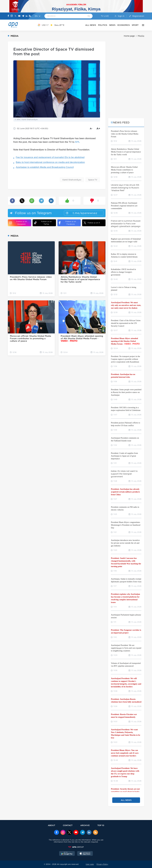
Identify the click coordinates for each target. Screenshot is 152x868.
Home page (129, 36)
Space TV (93, 180)
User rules (90, 864)
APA (77, 142)
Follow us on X (92, 223)
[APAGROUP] (76, 847)
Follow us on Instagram (18, 223)
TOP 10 (101, 825)
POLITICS (103, 25)
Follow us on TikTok (43, 223)
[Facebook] (8, 16)
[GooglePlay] (67, 854)
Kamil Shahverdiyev (72, 180)
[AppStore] (85, 854)
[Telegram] (23, 16)
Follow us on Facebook (67, 223)
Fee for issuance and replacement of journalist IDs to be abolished (50, 157)
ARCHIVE (85, 825)
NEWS (112, 25)
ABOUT (52, 825)
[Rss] (30, 16)
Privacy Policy (102, 864)
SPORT (135, 25)
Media (141, 36)
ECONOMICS (124, 25)
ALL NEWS (91, 25)
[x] (69, 833)
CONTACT (68, 825)
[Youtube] (19, 16)
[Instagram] (12, 16)
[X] (15, 16)
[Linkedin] (27, 16)
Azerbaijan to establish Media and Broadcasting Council (45, 167)
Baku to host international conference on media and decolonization (50, 162)
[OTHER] (142, 25)
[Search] (89, 16)
